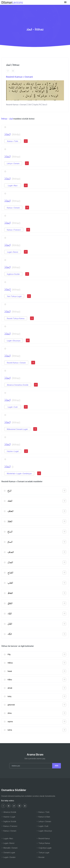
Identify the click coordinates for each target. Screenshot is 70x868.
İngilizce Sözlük (13, 274)
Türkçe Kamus (43, 843)
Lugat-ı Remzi (13, 252)
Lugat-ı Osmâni (8, 857)
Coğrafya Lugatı (44, 848)
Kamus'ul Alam (43, 817)
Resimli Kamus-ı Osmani (19, 77)
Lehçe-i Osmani (13, 163)
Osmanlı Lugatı (8, 853)
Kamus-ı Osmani (13, 208)
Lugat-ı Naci (13, 186)
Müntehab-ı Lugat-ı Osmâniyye (19, 473)
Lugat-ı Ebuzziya (14, 341)
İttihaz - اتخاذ (7, 119)
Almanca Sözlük (9, 812)
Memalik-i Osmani (9, 848)
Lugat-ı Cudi (13, 407)
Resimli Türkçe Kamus (16, 318)
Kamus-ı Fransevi (14, 230)
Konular (40, 857)
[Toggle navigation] (65, 2)
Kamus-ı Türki (13, 141)
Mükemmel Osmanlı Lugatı (17, 429)
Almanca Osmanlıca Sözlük (18, 385)
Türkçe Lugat (43, 853)
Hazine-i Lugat (13, 451)
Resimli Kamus (43, 838)
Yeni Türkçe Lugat (14, 296)
